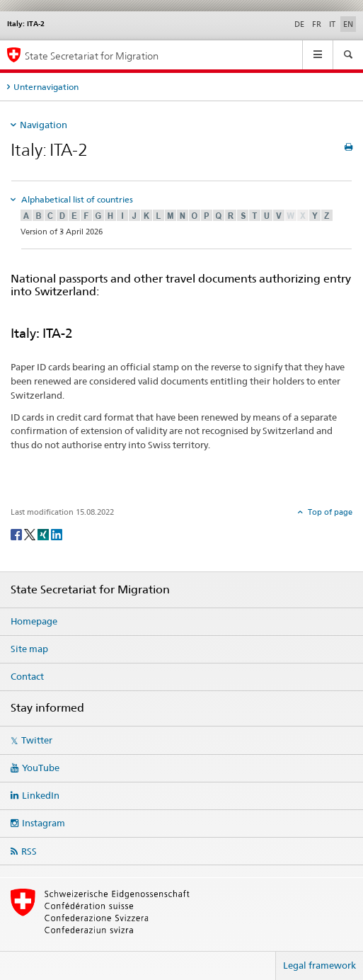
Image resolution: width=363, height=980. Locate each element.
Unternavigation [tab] (46, 87)
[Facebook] (17, 534)
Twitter (37, 740)
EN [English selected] (348, 24)
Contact (27, 676)
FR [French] (317, 24)
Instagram (44, 823)
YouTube (41, 768)
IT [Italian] (332, 24)
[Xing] (44, 534)
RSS (29, 851)
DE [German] (299, 24)
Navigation (44, 125)
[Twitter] (31, 534)
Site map (29, 649)
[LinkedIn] (57, 534)
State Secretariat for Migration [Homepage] (92, 56)
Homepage (34, 621)
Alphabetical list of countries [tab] (76, 199)
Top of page (329, 512)
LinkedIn (41, 795)
